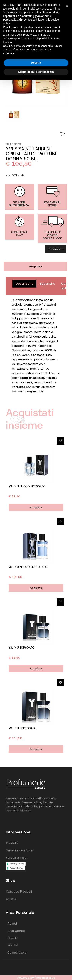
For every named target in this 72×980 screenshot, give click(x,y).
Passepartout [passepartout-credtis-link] (45, 978)
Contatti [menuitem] (12, 843)
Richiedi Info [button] (55, 249)
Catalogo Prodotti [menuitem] (19, 892)
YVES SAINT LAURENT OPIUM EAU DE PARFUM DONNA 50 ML (31, 154)
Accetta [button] (36, 63)
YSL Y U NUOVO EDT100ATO (28, 567)
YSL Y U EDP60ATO (22, 648)
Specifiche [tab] (47, 284)
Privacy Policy (17, 864)
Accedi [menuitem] (12, 924)
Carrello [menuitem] (13, 938)
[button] (67, 6)
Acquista (36, 266)
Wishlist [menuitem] (13, 945)
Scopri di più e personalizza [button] (36, 72)
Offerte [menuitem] (11, 899)
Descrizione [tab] (24, 284)
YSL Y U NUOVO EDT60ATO (27, 486)
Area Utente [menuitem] (16, 931)
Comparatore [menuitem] (17, 952)
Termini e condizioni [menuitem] (20, 850)
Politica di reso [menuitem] (16, 858)
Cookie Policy (17, 868)
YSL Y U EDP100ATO (23, 728)
